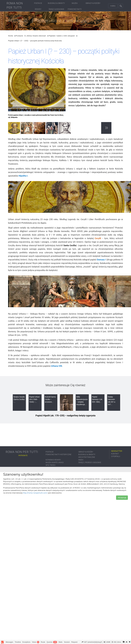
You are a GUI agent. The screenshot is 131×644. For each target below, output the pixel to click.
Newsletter (117, 451)
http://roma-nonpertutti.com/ (35, 493)
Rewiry (38, 9)
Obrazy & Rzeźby (93, 3)
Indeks (113, 6)
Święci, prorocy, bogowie (90, 462)
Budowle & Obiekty (56, 3)
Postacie (38, 3)
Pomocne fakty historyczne (58, 454)
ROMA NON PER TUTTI (15, 5)
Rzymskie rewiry (53, 460)
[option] (14, 128)
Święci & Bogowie (56, 9)
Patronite (23, 455)
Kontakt (115, 454)
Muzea (75, 3)
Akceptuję (122, 498)
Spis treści (51, 465)
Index (81, 460)
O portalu (116, 456)
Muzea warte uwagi (55, 462)
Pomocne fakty (75, 9)
